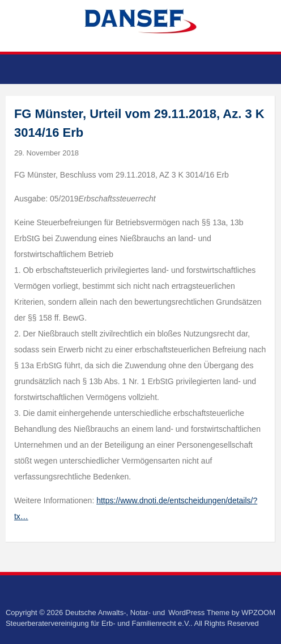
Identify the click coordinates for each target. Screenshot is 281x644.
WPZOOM (258, 613)
